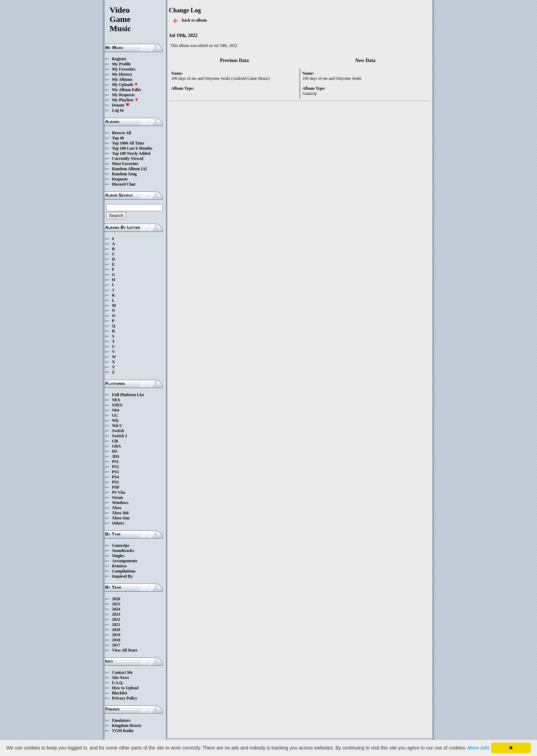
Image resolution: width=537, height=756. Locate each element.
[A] (144, 169)
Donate (121, 105)
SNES (117, 405)
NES (116, 400)
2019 (116, 635)
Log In (118, 110)
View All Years (125, 650)
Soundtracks (123, 551)
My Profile (121, 64)
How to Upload (125, 688)
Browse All (121, 133)
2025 (116, 604)
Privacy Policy (125, 698)
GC (115, 415)
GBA (116, 446)
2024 (116, 609)
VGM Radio (123, 731)
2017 (116, 645)
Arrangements (125, 561)
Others (118, 523)
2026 (116, 599)
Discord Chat (124, 184)
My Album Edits (127, 90)
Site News (121, 678)
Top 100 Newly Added (131, 153)
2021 (116, 625)
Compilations (124, 571)
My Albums (122, 79)
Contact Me (122, 672)
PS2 (115, 467)
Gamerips (121, 545)
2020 (116, 630)
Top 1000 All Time (128, 143)
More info (479, 748)
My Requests (123, 95)
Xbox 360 (120, 513)
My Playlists (125, 100)
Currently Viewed (128, 159)
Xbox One (121, 518)
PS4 (115, 477)
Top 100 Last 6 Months (132, 148)
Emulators (121, 720)
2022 (116, 619)
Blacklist (120, 693)
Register (119, 59)
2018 (116, 640)
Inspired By (122, 576)
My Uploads (125, 85)
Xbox (117, 508)
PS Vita (118, 492)
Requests (120, 179)
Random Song (124, 174)
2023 (116, 614)
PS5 (115, 482)
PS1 (115, 462)
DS (115, 451)
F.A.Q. (118, 683)
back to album (194, 20)
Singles (118, 556)
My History (122, 74)
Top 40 (118, 138)
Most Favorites (125, 164)
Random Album (126, 169)
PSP (116, 487)
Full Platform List (128, 395)
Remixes (119, 566)
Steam (117, 497)
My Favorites (124, 69)
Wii (115, 420)
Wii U (117, 426)
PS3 (115, 472)
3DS (116, 456)
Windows (120, 503)
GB (115, 441)
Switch (118, 431)
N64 (116, 410)
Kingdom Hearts (127, 726)
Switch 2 (120, 436)
